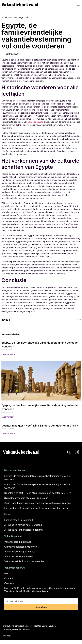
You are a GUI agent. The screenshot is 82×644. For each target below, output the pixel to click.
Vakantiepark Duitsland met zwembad (25, 561)
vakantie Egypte (36, 122)
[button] (78, 5)
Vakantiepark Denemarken (19, 556)
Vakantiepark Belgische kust (20, 552)
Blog (7, 573)
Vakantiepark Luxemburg (18, 542)
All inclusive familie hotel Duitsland (23, 525)
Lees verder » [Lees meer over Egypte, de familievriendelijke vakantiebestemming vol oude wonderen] (8, 354)
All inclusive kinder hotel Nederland (23, 530)
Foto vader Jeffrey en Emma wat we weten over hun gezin (36, 508)
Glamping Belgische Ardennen (21, 547)
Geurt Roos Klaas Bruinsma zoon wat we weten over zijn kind (38, 503)
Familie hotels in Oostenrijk (19, 520)
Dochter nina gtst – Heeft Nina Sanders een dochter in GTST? (40, 426)
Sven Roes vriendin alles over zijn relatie (26, 498)
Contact (9, 578)
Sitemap (7, 636)
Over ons (9, 583)
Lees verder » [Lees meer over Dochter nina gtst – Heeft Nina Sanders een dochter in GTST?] (8, 433)
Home (4, 17)
